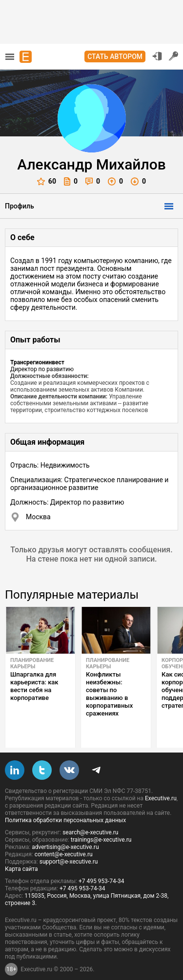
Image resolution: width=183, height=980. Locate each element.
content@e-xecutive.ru (64, 839)
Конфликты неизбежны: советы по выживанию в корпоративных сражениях (109, 694)
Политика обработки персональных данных (65, 805)
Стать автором (115, 57)
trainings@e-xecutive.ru (101, 825)
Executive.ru (161, 783)
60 (47, 181)
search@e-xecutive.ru (90, 817)
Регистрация (174, 56)
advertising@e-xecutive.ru (65, 832)
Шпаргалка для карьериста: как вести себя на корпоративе (34, 686)
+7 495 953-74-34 (102, 866)
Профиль (20, 206)
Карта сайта (21, 854)
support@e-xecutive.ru (69, 847)
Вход (157, 56)
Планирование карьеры (32, 663)
